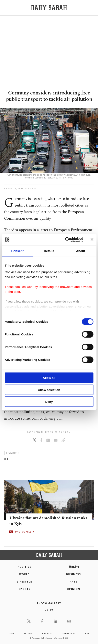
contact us (69, 633)
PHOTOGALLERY (25, 532)
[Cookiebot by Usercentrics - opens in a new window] (65, 240)
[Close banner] (92, 240)
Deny (49, 402)
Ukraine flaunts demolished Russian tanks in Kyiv (48, 521)
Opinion (74, 589)
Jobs (11, 633)
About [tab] (81, 251)
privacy (28, 633)
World (25, 574)
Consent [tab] (17, 251)
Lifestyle (25, 582)
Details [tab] (49, 251)
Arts (73, 582)
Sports (25, 589)
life (6, 459)
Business (73, 574)
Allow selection (49, 390)
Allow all (49, 378)
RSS (87, 633)
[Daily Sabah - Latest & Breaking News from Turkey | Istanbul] (49, 8)
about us (47, 633)
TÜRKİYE (74, 567)
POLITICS (24, 567)
